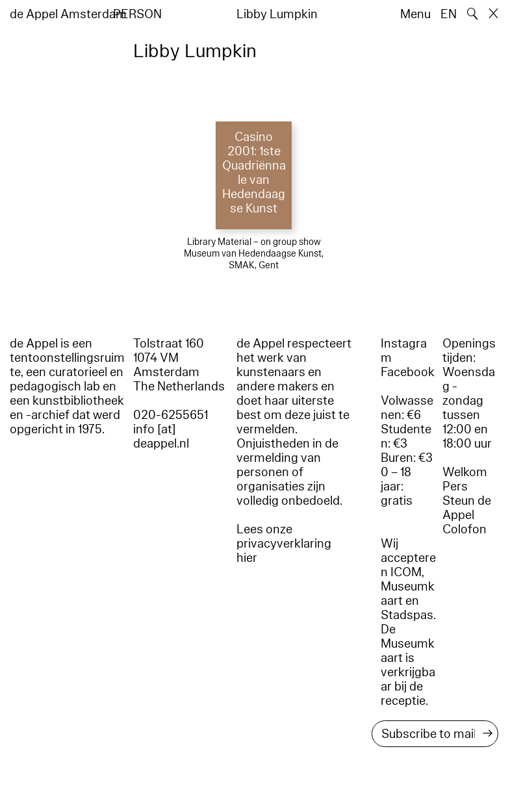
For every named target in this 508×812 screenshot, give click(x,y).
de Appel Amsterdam (68, 14)
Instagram (404, 351)
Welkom (465, 472)
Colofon (464, 529)
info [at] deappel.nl (161, 437)
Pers (455, 487)
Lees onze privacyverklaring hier (284, 544)
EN (449, 14)
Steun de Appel (467, 508)
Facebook (408, 372)
